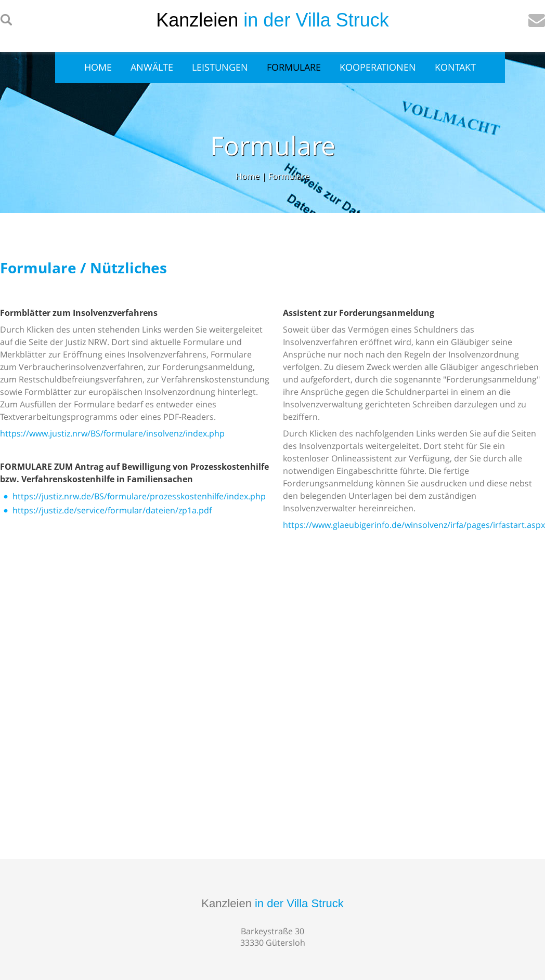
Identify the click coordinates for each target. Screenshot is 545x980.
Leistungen (220, 67)
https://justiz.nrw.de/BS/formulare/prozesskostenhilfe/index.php (139, 496)
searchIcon (6, 20)
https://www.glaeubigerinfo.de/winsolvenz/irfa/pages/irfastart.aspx (414, 525)
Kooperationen (378, 67)
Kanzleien (272, 903)
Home (98, 67)
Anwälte (152, 67)
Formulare (294, 67)
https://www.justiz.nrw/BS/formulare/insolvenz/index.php (112, 433)
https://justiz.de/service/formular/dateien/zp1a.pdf (112, 510)
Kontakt (455, 67)
